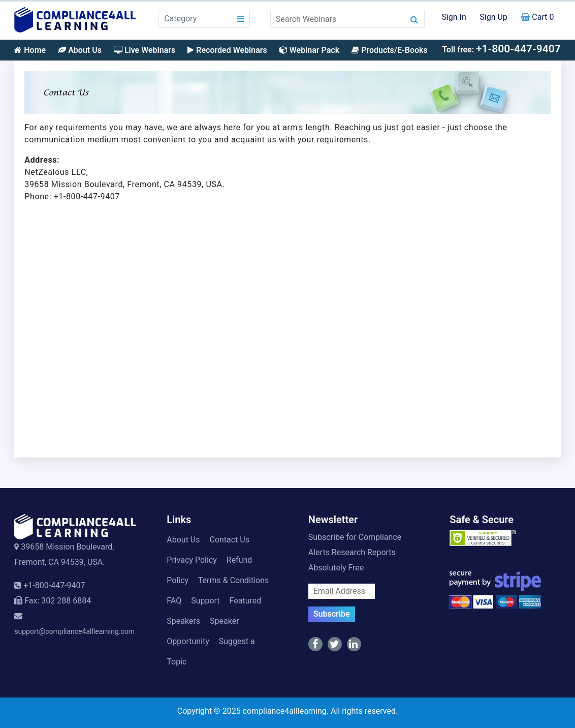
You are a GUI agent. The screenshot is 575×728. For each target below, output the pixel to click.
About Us (80, 50)
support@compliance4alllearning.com (74, 631)
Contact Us (229, 540)
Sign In (454, 17)
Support (205, 601)
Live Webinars (145, 50)
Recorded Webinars (227, 50)
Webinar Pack (309, 50)
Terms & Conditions (234, 580)
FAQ (174, 601)
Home (30, 50)
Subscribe (332, 614)
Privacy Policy (192, 560)
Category (180, 19)
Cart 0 (537, 17)
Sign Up (493, 17)
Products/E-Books (390, 50)
